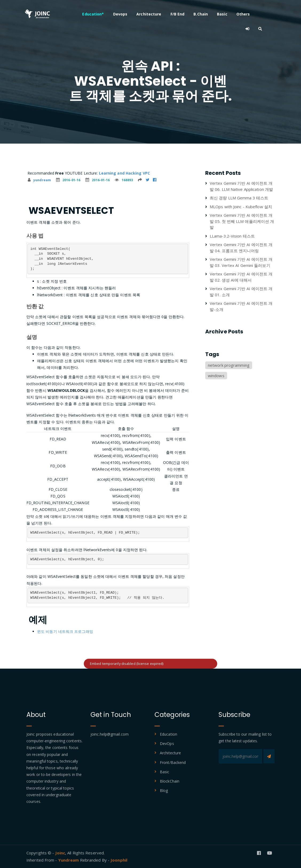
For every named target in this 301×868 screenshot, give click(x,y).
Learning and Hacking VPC (124, 173)
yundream (39, 180)
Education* (102, 14)
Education (169, 734)
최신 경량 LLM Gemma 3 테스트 (239, 198)
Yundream (69, 860)
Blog (164, 790)
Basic (231, 14)
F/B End (186, 14)
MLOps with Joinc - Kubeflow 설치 (241, 207)
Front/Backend (173, 762)
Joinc (60, 853)
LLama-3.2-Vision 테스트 (232, 236)
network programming (229, 365)
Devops (129, 14)
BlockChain (170, 781)
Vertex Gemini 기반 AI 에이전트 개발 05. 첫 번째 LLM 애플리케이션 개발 (242, 221)
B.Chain (209, 14)
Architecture (157, 14)
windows (216, 376)
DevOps (167, 743)
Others (252, 14)
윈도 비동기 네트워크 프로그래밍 (65, 631)
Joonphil (119, 860)
